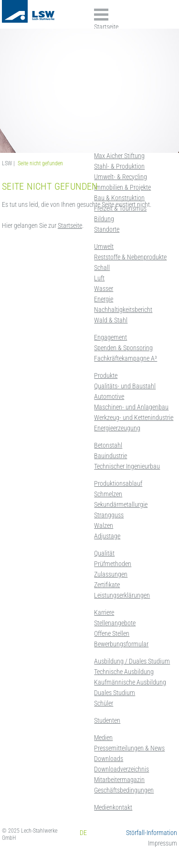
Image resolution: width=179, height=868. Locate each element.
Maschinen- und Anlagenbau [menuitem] (131, 407)
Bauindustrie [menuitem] (111, 456)
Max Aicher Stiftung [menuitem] (119, 156)
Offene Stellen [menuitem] (112, 633)
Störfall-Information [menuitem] (152, 833)
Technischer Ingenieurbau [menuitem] (127, 466)
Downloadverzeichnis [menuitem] (121, 769)
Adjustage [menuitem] (107, 536)
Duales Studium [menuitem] (115, 693)
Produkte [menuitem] (106, 375)
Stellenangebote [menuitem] (115, 623)
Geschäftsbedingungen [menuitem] (124, 790)
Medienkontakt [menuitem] (113, 807)
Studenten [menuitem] (107, 720)
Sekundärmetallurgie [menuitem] (121, 504)
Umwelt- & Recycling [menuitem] (121, 177)
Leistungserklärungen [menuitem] (122, 595)
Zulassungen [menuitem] (111, 574)
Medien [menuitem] (103, 738)
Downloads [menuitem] (109, 759)
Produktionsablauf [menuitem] (118, 483)
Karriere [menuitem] (104, 612)
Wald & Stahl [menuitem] (111, 320)
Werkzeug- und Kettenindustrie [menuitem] (134, 418)
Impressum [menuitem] (163, 843)
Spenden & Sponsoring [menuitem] (123, 348)
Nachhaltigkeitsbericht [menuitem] (123, 310)
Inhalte (101, 15)
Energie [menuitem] (104, 299)
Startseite (70, 225)
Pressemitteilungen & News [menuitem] (129, 748)
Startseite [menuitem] (106, 27)
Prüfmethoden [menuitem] (113, 564)
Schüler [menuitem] (104, 703)
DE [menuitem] (83, 833)
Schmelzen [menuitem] (108, 494)
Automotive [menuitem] (109, 396)
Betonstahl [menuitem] (108, 445)
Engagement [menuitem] (111, 337)
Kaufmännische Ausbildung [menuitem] (130, 682)
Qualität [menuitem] (104, 553)
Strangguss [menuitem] (109, 515)
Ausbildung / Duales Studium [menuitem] (132, 661)
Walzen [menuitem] (104, 525)
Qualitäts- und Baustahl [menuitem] (125, 386)
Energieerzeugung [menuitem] (117, 428)
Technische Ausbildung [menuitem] (124, 672)
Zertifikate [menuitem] (107, 585)
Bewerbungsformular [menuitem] (121, 644)
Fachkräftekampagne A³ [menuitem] (126, 358)
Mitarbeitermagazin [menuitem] (119, 780)
